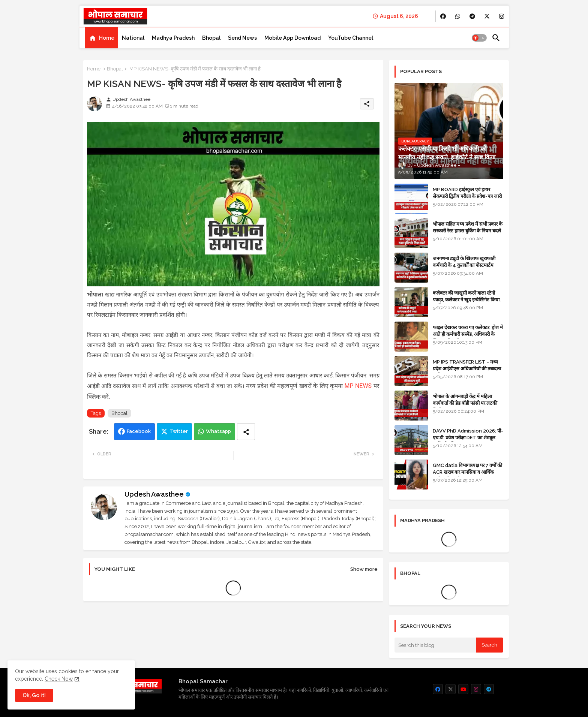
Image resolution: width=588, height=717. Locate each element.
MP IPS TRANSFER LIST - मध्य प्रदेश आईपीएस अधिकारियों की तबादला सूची (467, 369)
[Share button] (246, 432)
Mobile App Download (292, 38)
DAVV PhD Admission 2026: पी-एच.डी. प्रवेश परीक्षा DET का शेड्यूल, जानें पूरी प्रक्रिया (468, 438)
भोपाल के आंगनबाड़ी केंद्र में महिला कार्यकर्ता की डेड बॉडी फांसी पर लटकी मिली (465, 403)
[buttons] (443, 16)
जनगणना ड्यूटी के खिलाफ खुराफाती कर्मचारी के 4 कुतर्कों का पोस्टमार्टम (464, 262)
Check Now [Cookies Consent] (59, 679)
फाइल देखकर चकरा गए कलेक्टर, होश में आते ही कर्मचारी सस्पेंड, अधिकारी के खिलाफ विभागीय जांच (468, 334)
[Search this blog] (435, 645)
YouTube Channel (351, 38)
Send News (242, 38)
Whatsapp (218, 431)
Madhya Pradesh (173, 38)
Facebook (139, 431)
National (133, 38)
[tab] (102, 38)
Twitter (179, 431)
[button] (479, 38)
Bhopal (211, 38)
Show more (364, 569)
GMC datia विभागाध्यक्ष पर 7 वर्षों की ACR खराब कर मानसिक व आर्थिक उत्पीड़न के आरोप (467, 472)
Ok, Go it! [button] (34, 695)
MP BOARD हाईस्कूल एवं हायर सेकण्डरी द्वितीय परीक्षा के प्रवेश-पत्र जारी (467, 193)
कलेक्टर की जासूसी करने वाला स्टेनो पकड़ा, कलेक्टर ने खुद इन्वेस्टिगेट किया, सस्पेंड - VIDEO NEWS (467, 300)
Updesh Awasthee (154, 494)
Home (107, 38)
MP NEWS (358, 386)
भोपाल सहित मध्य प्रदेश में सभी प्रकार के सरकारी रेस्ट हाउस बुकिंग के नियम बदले (468, 227)
